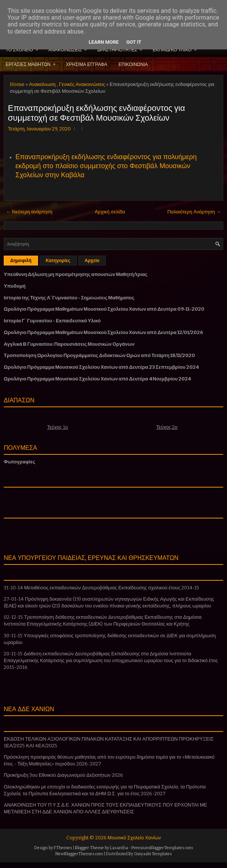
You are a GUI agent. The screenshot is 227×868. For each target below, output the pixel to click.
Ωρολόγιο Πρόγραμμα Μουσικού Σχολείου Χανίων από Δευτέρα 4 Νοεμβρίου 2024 (97, 379)
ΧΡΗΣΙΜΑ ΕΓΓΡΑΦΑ (87, 64)
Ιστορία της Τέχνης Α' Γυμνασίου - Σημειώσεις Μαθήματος (69, 298)
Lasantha (119, 848)
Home (17, 84)
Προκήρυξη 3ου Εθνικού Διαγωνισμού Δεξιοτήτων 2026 (63, 775)
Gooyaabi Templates (153, 854)
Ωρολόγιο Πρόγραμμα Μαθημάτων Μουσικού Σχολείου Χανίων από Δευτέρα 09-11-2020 (104, 309)
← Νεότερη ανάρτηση (29, 212)
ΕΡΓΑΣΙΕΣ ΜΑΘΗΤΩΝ (33, 62)
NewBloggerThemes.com (79, 854)
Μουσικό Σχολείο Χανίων (134, 838)
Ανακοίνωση (42, 84)
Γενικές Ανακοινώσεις (82, 84)
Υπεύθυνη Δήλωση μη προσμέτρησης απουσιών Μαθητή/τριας (76, 274)
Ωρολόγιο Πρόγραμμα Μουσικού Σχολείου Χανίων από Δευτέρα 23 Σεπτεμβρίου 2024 (101, 367)
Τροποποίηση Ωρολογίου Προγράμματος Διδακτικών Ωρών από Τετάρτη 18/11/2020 (99, 355)
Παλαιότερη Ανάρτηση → (194, 212)
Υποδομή (15, 286)
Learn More (104, 42)
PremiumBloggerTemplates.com (162, 848)
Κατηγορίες (58, 261)
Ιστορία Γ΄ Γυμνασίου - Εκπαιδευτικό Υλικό (52, 321)
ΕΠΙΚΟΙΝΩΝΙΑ (133, 64)
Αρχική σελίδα (110, 212)
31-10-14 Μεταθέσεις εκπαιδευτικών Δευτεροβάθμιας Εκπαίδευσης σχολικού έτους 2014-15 (101, 588)
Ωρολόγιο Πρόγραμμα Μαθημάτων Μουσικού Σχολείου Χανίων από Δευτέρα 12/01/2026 (103, 332)
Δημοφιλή (21, 261)
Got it (134, 42)
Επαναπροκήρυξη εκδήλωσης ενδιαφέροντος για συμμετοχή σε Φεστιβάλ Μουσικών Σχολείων (96, 112)
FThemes (63, 848)
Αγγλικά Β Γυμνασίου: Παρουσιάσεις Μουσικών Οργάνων (69, 344)
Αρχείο (92, 261)
